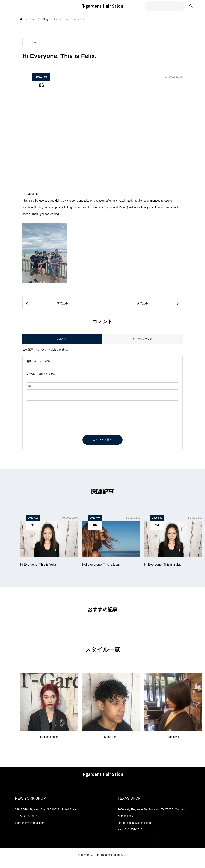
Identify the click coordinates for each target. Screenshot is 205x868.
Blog (34, 42)
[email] (102, 380)
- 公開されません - (42, 374)
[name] (102, 367)
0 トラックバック (143, 339)
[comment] (102, 415)
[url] (102, 392)
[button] (196, 536)
